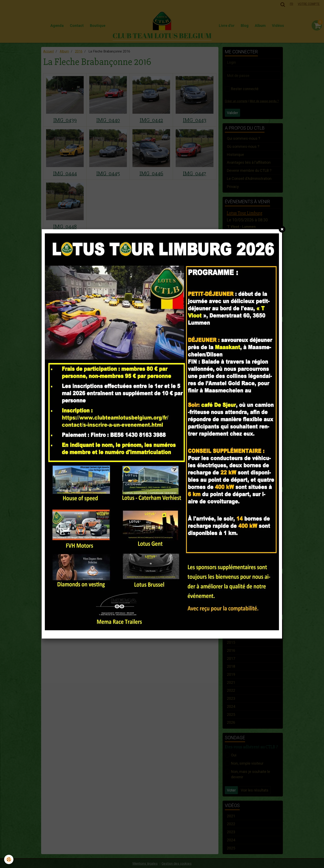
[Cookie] (9, 859)
